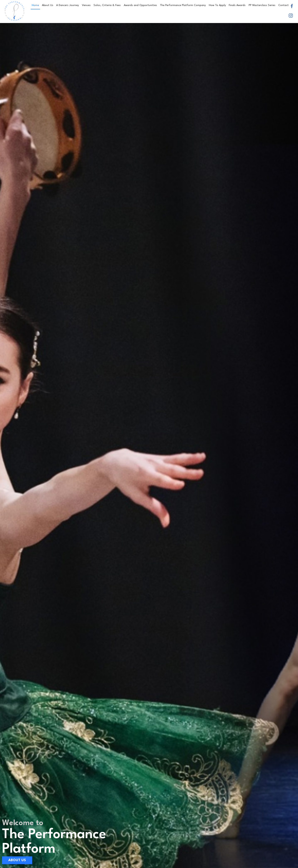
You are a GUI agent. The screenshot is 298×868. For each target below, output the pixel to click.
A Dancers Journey (68, 5)
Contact (283, 5)
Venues (86, 5)
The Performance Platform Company (183, 5)
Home (35, 5)
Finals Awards (237, 5)
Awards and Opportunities (140, 5)
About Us (48, 5)
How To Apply (217, 5)
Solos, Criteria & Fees (107, 5)
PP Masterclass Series (262, 5)
